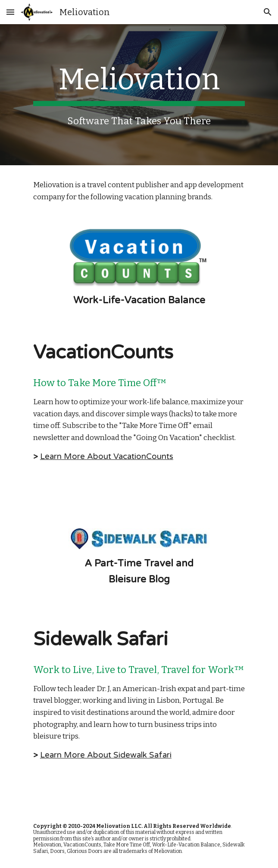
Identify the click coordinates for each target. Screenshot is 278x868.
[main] (139, 95)
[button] (10, 12)
